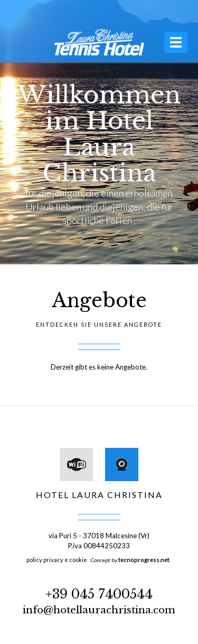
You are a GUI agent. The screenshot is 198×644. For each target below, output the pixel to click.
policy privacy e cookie (57, 560)
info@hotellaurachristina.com (99, 610)
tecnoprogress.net (144, 560)
